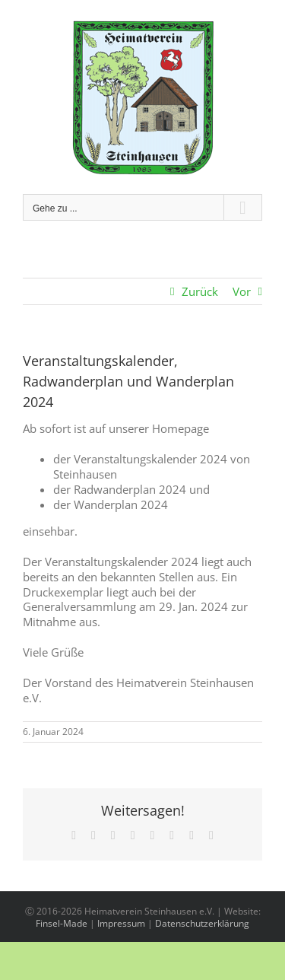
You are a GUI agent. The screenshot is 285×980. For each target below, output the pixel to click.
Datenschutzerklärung (202, 923)
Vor (242, 291)
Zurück (200, 291)
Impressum (121, 923)
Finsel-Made (62, 923)
